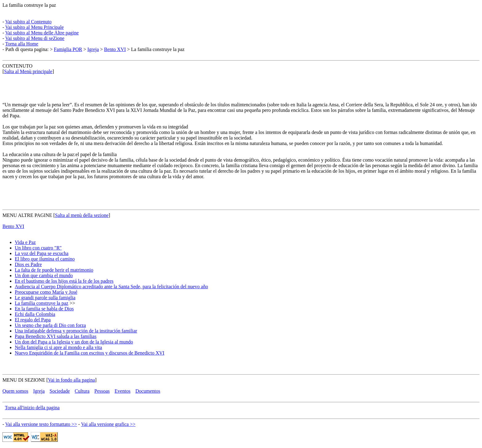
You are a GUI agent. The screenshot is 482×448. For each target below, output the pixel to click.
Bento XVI (115, 49)
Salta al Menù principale (28, 71)
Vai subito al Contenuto (28, 22)
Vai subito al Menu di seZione (35, 38)
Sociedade (60, 391)
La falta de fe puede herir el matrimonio (54, 270)
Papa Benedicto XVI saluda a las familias (56, 336)
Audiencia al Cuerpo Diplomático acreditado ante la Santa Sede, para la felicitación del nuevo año (111, 287)
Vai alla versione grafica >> (108, 424)
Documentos (148, 391)
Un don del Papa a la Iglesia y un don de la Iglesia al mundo (74, 342)
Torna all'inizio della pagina (32, 408)
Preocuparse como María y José (46, 292)
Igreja (93, 49)
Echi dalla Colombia (35, 314)
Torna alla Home (22, 44)
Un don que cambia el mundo (44, 275)
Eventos (123, 391)
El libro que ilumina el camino (45, 259)
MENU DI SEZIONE (24, 380)
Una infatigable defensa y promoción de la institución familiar (76, 331)
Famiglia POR (68, 49)
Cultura (82, 391)
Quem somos (15, 391)
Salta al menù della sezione (82, 215)
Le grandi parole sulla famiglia (45, 298)
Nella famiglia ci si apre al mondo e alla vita (58, 347)
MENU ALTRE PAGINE (27, 215)
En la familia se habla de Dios (44, 309)
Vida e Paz (25, 242)
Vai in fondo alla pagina (71, 380)
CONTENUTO (17, 66)
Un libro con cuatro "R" (38, 248)
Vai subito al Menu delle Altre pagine (42, 33)
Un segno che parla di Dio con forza (50, 325)
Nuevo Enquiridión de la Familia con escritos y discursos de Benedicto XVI (90, 353)
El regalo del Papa (33, 320)
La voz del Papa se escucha (42, 253)
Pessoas (102, 391)
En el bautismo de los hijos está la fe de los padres (64, 281)
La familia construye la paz (29, 5)
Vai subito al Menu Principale (34, 27)
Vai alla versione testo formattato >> (41, 424)
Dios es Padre (28, 264)
